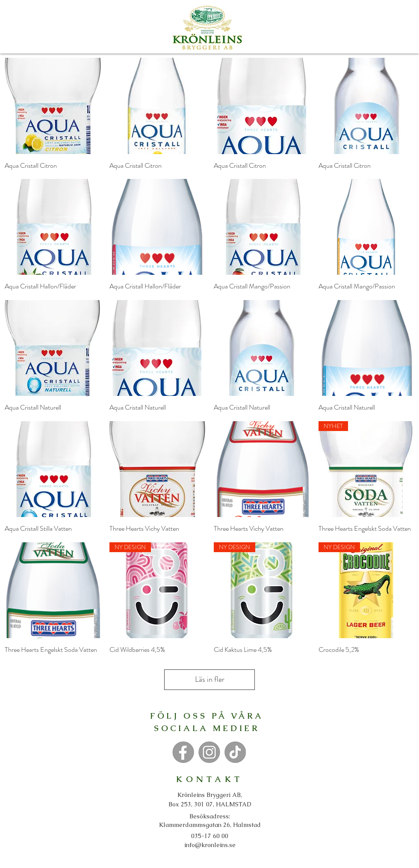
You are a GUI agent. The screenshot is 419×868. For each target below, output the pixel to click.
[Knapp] (183, 752)
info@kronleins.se (210, 845)
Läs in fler (210, 679)
